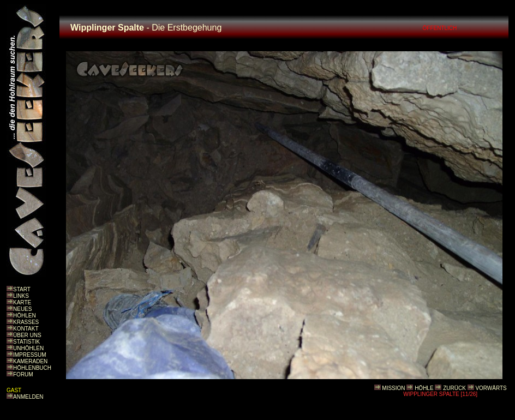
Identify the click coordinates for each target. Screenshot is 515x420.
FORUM (23, 374)
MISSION (393, 388)
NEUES (22, 309)
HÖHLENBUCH (32, 368)
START (22, 289)
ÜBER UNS (27, 335)
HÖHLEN (25, 316)
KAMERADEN (30, 361)
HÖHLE (424, 388)
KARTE (22, 302)
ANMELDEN (28, 397)
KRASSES (26, 322)
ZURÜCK (454, 388)
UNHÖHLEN (28, 348)
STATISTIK (26, 342)
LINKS (21, 296)
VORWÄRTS (491, 388)
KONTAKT (26, 329)
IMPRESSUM (30, 355)
